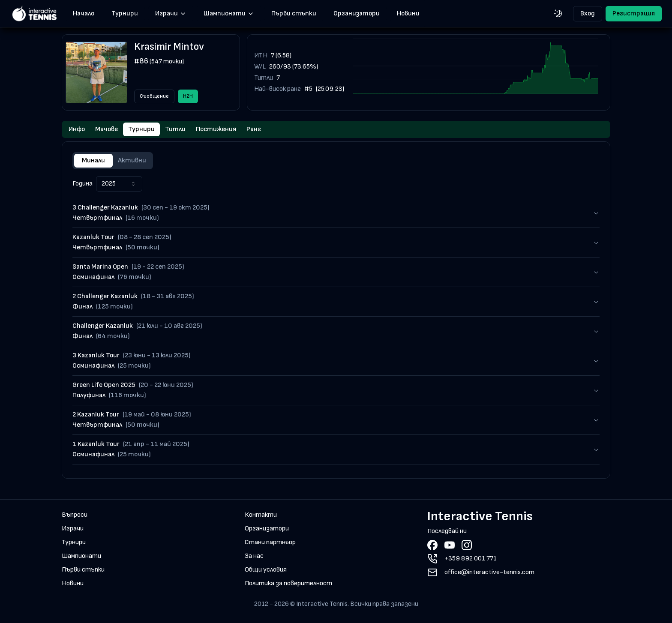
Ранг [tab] (254, 129)
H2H (188, 96)
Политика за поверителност (288, 583)
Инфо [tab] (77, 129)
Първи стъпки (294, 13)
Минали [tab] (93, 160)
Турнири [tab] (141, 129)
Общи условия (266, 570)
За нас (254, 556)
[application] (475, 72)
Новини (408, 13)
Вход (588, 13)
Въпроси (75, 515)
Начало (84, 13)
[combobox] (119, 184)
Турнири (125, 13)
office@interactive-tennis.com (489, 572)
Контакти (261, 515)
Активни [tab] (132, 160)
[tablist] (336, 129)
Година (82, 184)
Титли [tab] (175, 129)
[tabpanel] (336, 320)
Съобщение (154, 96)
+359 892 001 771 (471, 559)
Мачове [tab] (106, 129)
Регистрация (634, 13)
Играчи (171, 13)
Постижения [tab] (216, 129)
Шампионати (229, 13)
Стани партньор (270, 542)
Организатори (357, 13)
